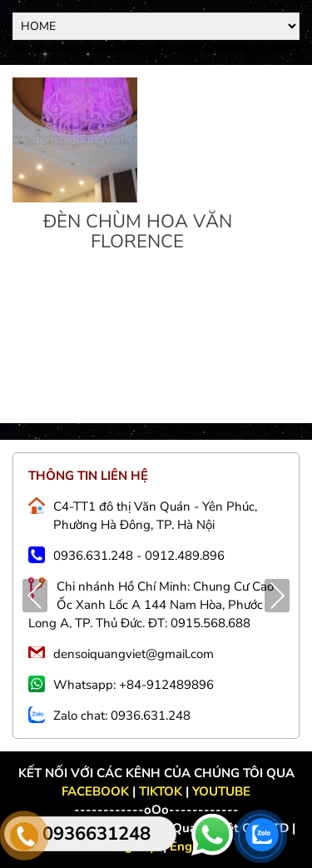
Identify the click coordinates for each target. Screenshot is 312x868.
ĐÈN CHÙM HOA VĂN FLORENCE (138, 232)
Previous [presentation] (35, 598)
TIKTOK (161, 791)
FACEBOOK (97, 791)
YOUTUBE (221, 791)
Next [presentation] (277, 598)
